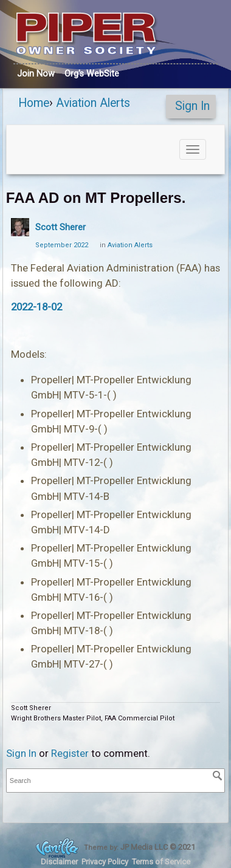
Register (70, 753)
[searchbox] (115, 781)
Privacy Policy (105, 862)
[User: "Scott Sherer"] (20, 227)
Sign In (192, 106)
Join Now (36, 73)
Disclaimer (59, 862)
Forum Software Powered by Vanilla (57, 848)
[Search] (218, 776)
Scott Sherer (60, 227)
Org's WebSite (92, 73)
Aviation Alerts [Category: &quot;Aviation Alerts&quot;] (130, 245)
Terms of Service (161, 862)
